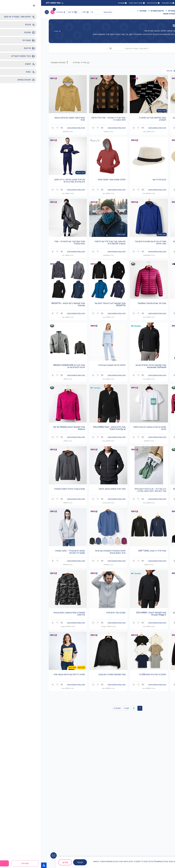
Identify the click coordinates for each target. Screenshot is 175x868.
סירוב (24, 862)
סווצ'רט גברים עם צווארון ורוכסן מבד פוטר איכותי (109, 242)
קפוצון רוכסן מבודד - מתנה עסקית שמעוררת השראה (29, 552)
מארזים (155, 71)
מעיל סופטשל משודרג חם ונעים (71, 674)
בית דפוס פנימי (127, 3)
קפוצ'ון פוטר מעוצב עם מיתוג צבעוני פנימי (29, 119)
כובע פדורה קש (118, 180)
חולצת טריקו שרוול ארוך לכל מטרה (150, 551)
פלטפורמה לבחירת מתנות (133, 14)
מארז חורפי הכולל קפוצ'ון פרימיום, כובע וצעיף (149, 119)
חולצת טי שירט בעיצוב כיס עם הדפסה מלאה (109, 428)
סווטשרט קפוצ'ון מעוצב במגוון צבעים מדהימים (28, 614)
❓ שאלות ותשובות (18, 62)
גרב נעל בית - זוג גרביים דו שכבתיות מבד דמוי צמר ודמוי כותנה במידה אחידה (109, 491)
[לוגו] (157, 12)
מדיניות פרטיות (152, 864)
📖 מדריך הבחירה (40, 62)
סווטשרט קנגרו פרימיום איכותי (153, 674)
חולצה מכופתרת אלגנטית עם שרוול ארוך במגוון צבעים (69, 552)
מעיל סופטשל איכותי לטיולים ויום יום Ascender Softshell (110, 366)
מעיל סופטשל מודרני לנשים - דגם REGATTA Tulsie (151, 366)
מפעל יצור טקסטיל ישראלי (146, 3)
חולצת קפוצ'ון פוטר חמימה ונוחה (71, 180)
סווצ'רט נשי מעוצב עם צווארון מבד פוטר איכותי (149, 242)
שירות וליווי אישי (112, 3)
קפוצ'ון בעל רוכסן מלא (75, 613)
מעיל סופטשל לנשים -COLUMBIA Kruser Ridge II (110, 614)
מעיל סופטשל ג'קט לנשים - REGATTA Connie (27, 304)
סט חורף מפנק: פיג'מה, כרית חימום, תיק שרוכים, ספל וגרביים (28, 181)
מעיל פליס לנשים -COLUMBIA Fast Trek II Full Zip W (68, 428)
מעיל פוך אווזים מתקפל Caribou (111, 303)
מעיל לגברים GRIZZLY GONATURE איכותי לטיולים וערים (28, 366)
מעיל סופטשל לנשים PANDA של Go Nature (28, 428)
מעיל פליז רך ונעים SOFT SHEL (111, 551)
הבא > (85, 708)
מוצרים (16, 31)
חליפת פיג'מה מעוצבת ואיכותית (71, 365)
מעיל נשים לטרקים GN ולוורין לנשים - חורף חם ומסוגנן (149, 428)
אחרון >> (76, 708)
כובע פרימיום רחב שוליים (155, 180)
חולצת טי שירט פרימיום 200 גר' (111, 674)
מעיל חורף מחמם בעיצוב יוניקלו (71, 489)
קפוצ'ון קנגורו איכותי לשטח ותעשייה (28, 489)
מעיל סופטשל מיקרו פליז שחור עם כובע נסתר (149, 614)
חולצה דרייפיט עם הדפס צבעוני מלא (28, 674)
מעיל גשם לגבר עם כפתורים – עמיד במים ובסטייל (28, 242)
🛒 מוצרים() (158, 62)
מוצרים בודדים (146, 71)
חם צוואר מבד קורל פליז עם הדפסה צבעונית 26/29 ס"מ (69, 242)
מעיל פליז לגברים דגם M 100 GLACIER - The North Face (152, 304)
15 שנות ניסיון (164, 3)
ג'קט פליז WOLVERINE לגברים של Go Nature (149, 490)
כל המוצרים (163, 71)
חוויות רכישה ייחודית (96, 3)
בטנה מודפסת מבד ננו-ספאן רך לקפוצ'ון (111, 119)
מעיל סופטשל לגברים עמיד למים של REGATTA (69, 304)
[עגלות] (6, 12)
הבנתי (39, 862)
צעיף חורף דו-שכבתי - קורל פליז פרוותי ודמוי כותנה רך (67, 119)
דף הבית (140, 11)
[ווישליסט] (11, 12)
